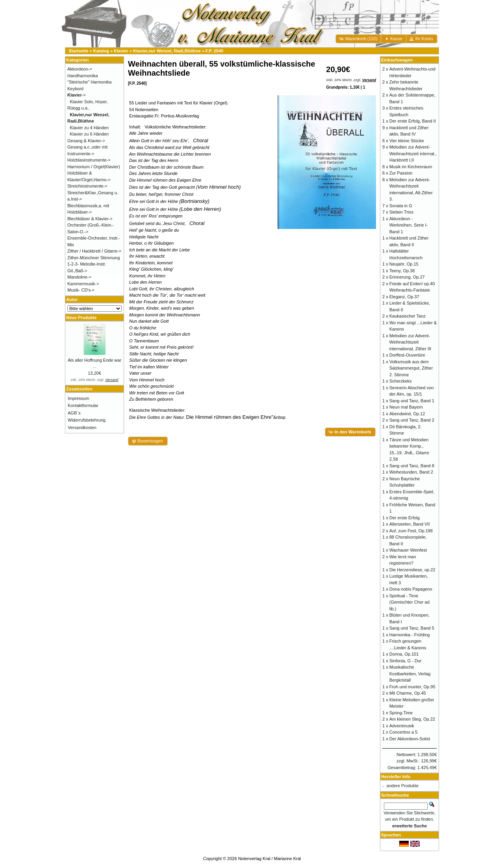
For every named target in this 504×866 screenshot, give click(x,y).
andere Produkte (403, 786)
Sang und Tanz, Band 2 (412, 420)
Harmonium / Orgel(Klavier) (94, 167)
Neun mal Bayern (406, 407)
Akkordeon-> (80, 69)
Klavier (121, 51)
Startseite (78, 51)
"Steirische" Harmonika (89, 82)
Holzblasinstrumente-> (89, 160)
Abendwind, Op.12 (407, 414)
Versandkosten (82, 427)
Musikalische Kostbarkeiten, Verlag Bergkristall (410, 674)
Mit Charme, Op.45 (408, 693)
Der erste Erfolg (405, 518)
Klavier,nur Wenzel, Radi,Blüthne (167, 51)
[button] (359, 39)
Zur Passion (401, 173)
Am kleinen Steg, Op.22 (412, 719)
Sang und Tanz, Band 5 (412, 628)
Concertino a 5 (404, 732)
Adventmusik (402, 726)
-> (77, 95)
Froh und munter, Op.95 (412, 687)
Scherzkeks (401, 381)
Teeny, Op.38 (402, 271)
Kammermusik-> (83, 284)
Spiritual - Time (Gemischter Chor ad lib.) (409, 602)
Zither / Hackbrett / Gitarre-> (94, 251)
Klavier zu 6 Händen (89, 134)
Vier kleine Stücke (407, 141)
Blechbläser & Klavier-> (90, 219)
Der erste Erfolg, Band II (413, 121)
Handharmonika (83, 76)
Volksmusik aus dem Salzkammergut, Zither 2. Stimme (411, 368)
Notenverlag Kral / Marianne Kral (270, 859)
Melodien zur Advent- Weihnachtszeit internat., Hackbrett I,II (413, 153)
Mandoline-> (79, 277)
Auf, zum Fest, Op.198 (411, 531)
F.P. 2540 (214, 51)
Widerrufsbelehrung (87, 420)
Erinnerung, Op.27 (407, 277)
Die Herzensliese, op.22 (412, 570)
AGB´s (74, 413)
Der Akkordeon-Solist (410, 739)
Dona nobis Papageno (411, 589)
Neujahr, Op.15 (404, 264)
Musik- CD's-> (81, 290)
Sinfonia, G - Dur (406, 661)
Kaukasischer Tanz (408, 316)
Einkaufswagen (397, 60)
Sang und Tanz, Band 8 (412, 466)
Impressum (78, 398)
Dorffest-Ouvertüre (407, 355)
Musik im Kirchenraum (411, 167)
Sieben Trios (401, 212)
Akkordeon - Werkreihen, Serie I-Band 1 (409, 225)
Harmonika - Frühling (410, 635)
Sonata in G (401, 206)
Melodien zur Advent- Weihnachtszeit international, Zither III (410, 342)
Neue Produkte (82, 318)
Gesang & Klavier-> (86, 141)
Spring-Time (401, 713)
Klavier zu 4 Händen (89, 128)
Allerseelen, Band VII (410, 524)
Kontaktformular (83, 405)
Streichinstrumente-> (87, 186)
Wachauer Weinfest (408, 550)
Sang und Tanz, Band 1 (412, 401)
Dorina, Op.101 (404, 654)
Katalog (101, 51)
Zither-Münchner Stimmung (94, 258)
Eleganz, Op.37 (404, 297)
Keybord (75, 89)
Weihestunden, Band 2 (411, 472)
